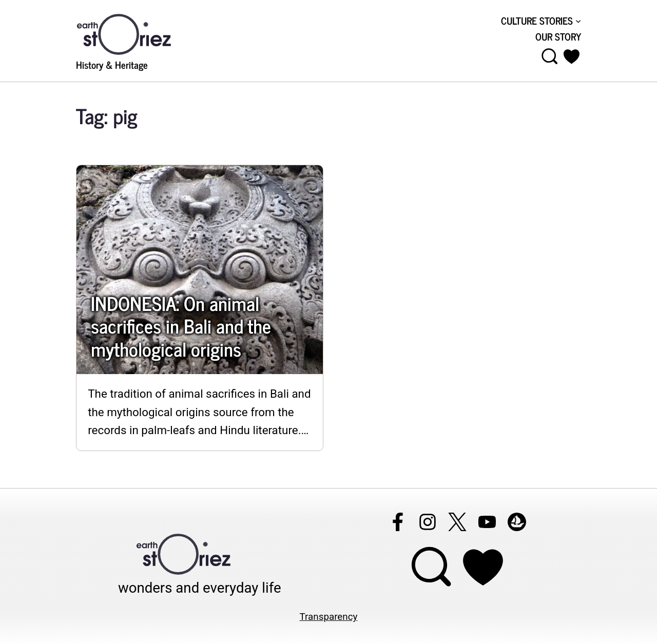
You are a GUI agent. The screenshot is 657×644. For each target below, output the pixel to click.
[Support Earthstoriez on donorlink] (483, 567)
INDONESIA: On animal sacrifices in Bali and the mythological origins (181, 326)
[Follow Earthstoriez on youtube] (487, 522)
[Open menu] (550, 56)
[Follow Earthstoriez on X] (457, 522)
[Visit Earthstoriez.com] (140, 33)
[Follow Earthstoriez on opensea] (517, 522)
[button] (572, 56)
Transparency (329, 617)
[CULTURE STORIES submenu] (578, 21)
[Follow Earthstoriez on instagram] (428, 522)
